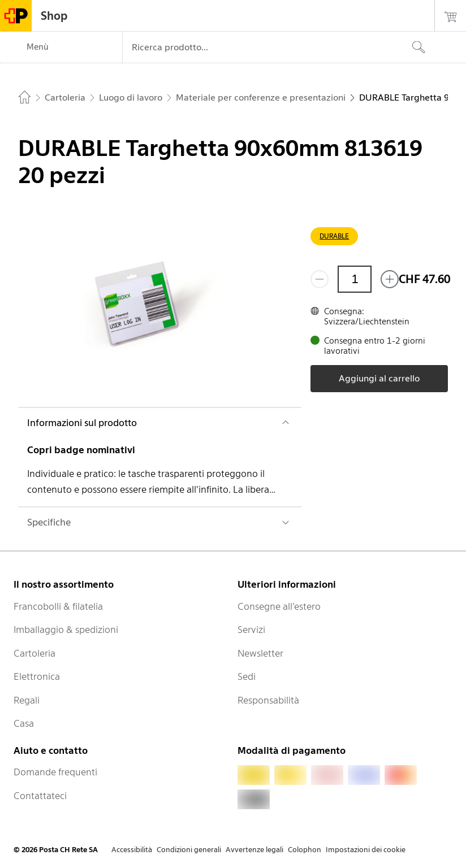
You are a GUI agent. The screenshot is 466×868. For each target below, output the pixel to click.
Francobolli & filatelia (58, 606)
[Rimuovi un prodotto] (320, 279)
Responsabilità (268, 700)
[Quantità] (355, 279)
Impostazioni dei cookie (366, 850)
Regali (27, 700)
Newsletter (260, 653)
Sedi (247, 676)
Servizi (251, 630)
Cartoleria (34, 653)
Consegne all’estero (279, 606)
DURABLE (334, 236)
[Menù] (61, 47)
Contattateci (40, 796)
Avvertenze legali (254, 850)
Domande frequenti (55, 772)
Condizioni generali (189, 850)
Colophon (305, 850)
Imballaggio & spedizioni (66, 630)
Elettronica (37, 676)
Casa (24, 723)
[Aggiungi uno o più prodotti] (390, 279)
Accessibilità (132, 850)
